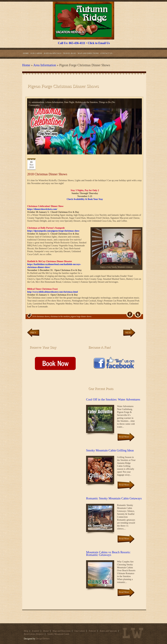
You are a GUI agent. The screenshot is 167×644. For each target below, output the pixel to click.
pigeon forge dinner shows (81, 316)
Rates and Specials (109, 631)
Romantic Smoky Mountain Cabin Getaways (114, 498)
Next (128, 333)
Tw (138, 314)
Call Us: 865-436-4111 (72, 43)
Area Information (45, 65)
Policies (92, 631)
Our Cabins (36, 53)
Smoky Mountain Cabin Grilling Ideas (110, 450)
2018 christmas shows (41, 316)
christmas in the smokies (60, 316)
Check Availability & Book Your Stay (85, 199)
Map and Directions (88, 53)
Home (26, 53)
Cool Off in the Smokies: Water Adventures (113, 399)
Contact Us (106, 53)
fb (130, 314)
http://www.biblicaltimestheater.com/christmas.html (53, 292)
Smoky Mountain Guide (58, 634)
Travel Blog (70, 53)
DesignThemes (43, 639)
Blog (26, 631)
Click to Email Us (99, 43)
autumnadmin (38, 102)
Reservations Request (34, 634)
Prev (33, 333)
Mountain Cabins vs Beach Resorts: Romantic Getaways (108, 554)
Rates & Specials (53, 53)
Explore (36, 631)
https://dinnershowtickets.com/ (42, 209)
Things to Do (105, 102)
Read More (124, 437)
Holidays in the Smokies (87, 102)
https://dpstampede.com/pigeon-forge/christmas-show (53, 231)
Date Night (69, 102)
